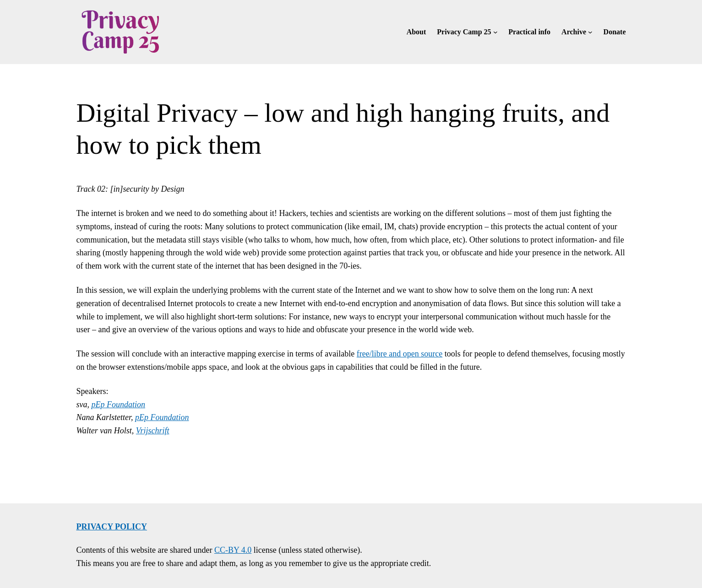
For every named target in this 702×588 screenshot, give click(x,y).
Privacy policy (112, 527)
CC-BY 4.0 (233, 550)
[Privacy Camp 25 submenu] (495, 32)
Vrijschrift (153, 431)
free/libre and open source (400, 354)
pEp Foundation (119, 405)
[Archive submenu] (590, 32)
